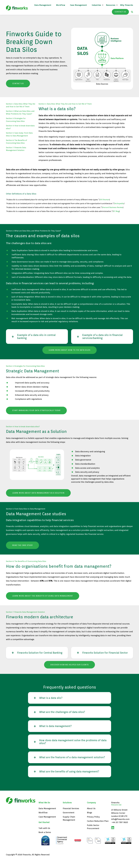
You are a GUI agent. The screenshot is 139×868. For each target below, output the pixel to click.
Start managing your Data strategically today (36, 411)
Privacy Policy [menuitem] (93, 825)
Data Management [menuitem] (47, 816)
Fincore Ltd (116, 813)
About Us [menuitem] (91, 816)
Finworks (115, 810)
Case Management (78, 5)
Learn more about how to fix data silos (69, 350)
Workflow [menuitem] (43, 820)
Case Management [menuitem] (47, 825)
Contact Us (18, 84)
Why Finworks (127, 5)
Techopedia (119, 204)
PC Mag (116, 211)
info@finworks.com (120, 827)
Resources (111, 5)
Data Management (43, 5)
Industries (96, 5)
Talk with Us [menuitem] (44, 836)
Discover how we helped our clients (70, 668)
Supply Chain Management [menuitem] (69, 826)
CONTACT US (120, 12)
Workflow (61, 5)
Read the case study (22, 546)
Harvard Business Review (113, 207)
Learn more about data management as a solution (38, 493)
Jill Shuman (105, 200)
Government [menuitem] (69, 820)
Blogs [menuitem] (90, 820)
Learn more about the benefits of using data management (43, 596)
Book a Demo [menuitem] (45, 840)
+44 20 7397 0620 (120, 830)
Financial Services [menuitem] (71, 816)
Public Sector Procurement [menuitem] (93, 835)
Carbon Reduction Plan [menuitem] (98, 829)
